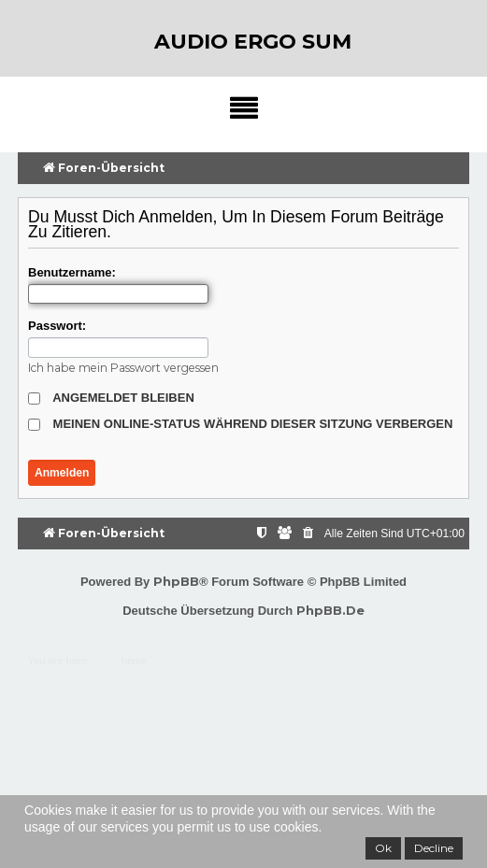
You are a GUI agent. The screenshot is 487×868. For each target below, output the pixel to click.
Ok (383, 848)
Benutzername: (72, 272)
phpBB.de (330, 610)
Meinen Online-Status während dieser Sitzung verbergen (240, 424)
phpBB (176, 581)
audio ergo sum (253, 42)
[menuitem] (309, 534)
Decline (434, 848)
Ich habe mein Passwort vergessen (123, 368)
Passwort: (57, 326)
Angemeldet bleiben (111, 398)
